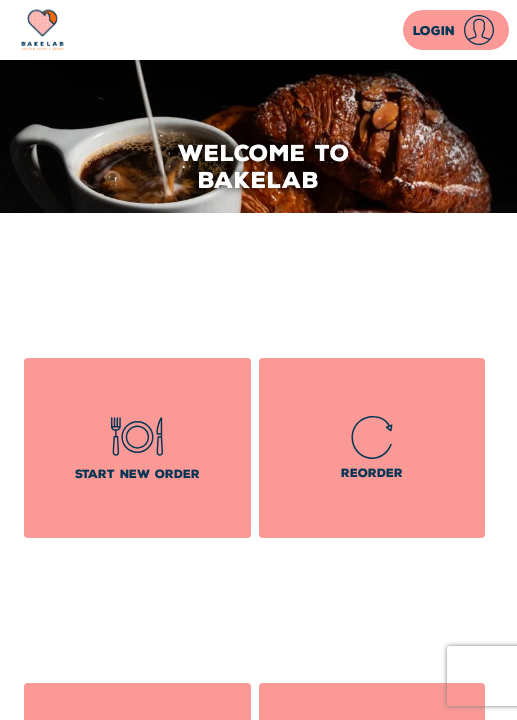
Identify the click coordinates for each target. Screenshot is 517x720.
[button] (456, 30)
